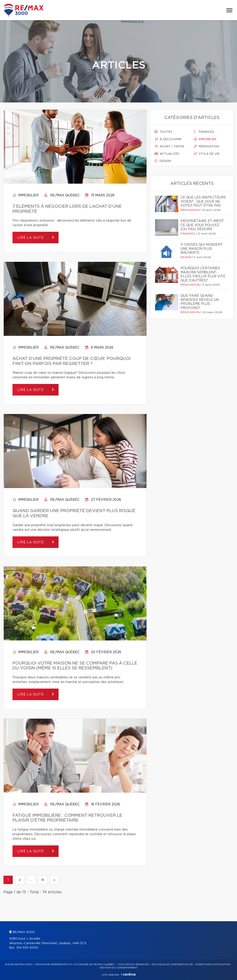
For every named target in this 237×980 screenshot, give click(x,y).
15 (43, 880)
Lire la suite (31, 238)
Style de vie (207, 154)
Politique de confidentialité (172, 965)
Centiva (128, 974)
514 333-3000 (27, 948)
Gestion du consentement (118, 968)
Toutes (163, 132)
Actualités (167, 154)
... (31, 880)
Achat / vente (169, 146)
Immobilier (26, 195)
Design (163, 161)
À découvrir (168, 139)
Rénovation (206, 146)
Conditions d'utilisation (213, 965)
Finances (204, 132)
